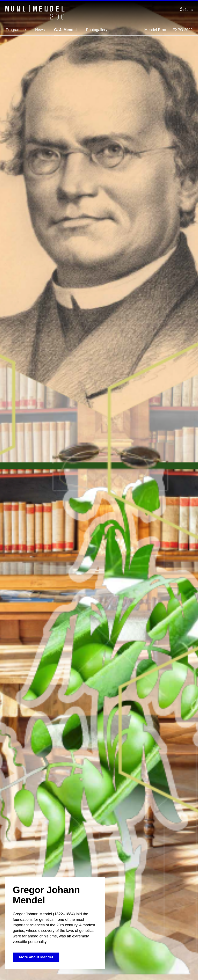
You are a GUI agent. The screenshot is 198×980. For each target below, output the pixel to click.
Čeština (186, 10)
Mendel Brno (155, 30)
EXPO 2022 (183, 30)
